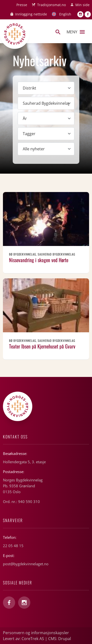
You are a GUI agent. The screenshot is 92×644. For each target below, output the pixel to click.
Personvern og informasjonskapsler (36, 633)
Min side (82, 5)
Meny (76, 32)
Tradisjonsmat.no (52, 5)
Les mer (46, 233)
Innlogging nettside (31, 14)
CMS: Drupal (60, 639)
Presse (22, 5)
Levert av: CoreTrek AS (23, 639)
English (65, 14)
